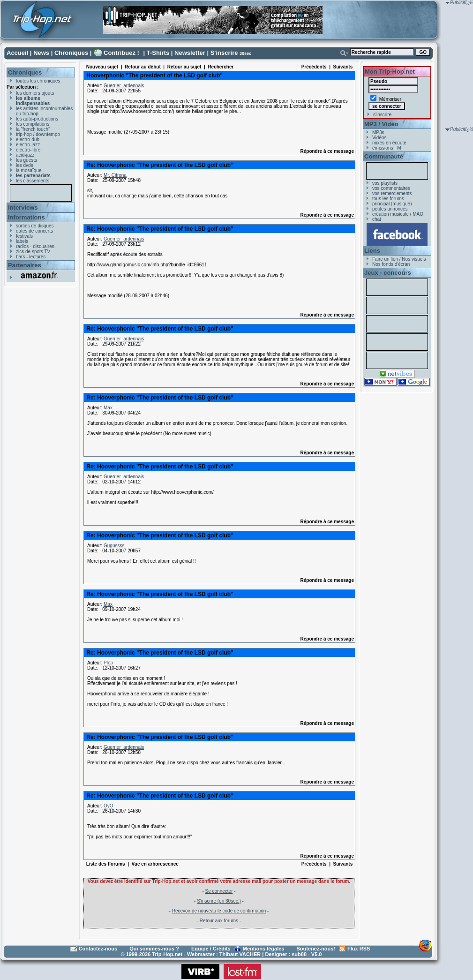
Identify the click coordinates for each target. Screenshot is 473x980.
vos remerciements (392, 193)
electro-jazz (28, 145)
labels (22, 241)
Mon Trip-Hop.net (390, 72)
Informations (26, 217)
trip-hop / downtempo (38, 134)
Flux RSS (359, 949)
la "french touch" (33, 129)
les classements (33, 181)
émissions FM (387, 148)
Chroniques (71, 53)
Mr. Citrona (115, 175)
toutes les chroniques (38, 81)
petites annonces (390, 209)
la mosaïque (29, 170)
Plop (108, 663)
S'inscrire (224, 53)
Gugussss (114, 546)
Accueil (17, 53)
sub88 (299, 954)
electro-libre (28, 150)
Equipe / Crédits (211, 949)
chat (377, 219)
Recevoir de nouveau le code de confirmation (219, 911)
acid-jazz (25, 155)
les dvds (25, 165)
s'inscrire (382, 115)
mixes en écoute (389, 143)
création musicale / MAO (398, 214)
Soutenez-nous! (316, 949)
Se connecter (219, 891)
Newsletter (190, 53)
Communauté (384, 156)
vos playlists (385, 183)
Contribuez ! (121, 53)
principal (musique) (392, 204)
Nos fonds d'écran (391, 264)
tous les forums (388, 199)
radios (22, 246)
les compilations (33, 124)
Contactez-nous (98, 949)
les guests (26, 160)
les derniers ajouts (35, 93)
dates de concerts (34, 231)
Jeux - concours (388, 273)
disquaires (44, 246)
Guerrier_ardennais (124, 86)
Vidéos (379, 138)
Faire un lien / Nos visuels (399, 259)
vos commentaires (391, 188)
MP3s (378, 132)
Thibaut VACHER (240, 954)
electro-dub (28, 139)
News (41, 53)
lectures (37, 257)
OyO (109, 806)
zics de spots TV (33, 252)
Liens (372, 251)
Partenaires (25, 265)
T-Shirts (158, 53)
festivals (24, 236)
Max (108, 408)
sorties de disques (35, 226)
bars (20, 257)
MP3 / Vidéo (381, 124)
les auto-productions (37, 119)
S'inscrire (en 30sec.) (219, 901)
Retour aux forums (219, 921)
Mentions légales (264, 949)
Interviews (23, 207)
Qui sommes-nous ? (154, 949)
